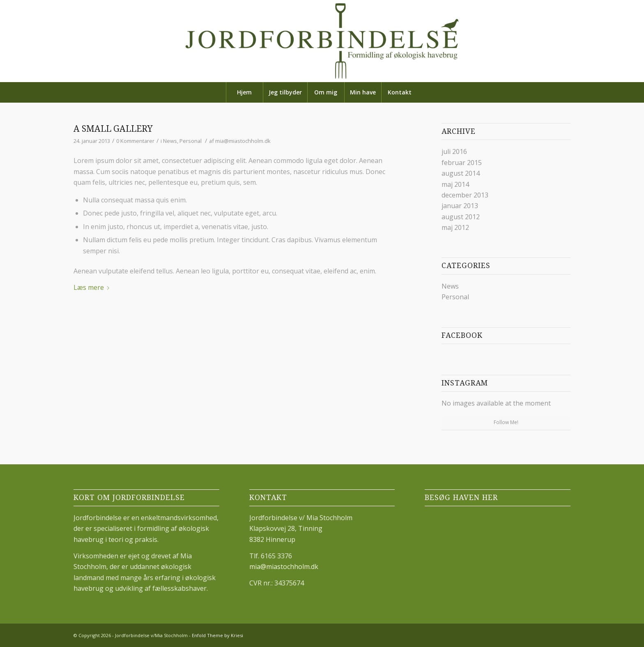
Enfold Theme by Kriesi (217, 635)
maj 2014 (455, 184)
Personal (191, 141)
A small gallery (113, 129)
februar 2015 (462, 163)
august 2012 (461, 217)
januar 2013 (460, 206)
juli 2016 (454, 151)
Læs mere (93, 287)
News (170, 141)
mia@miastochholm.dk (243, 141)
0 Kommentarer (135, 141)
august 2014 (461, 173)
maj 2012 (455, 227)
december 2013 (465, 195)
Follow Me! (506, 422)
